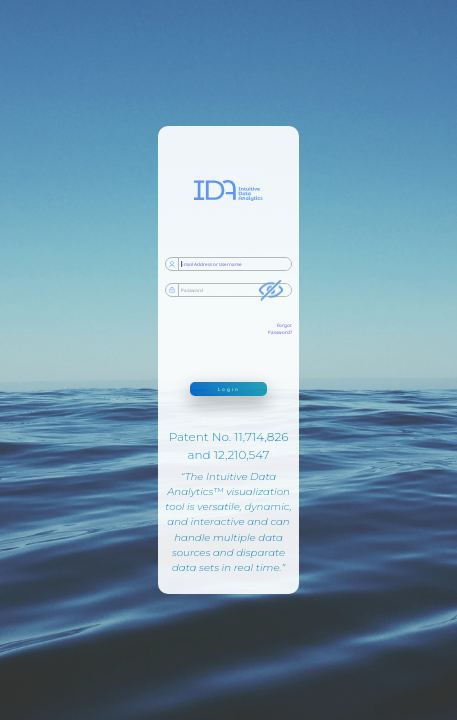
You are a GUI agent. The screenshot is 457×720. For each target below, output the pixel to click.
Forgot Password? (280, 328)
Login (229, 389)
